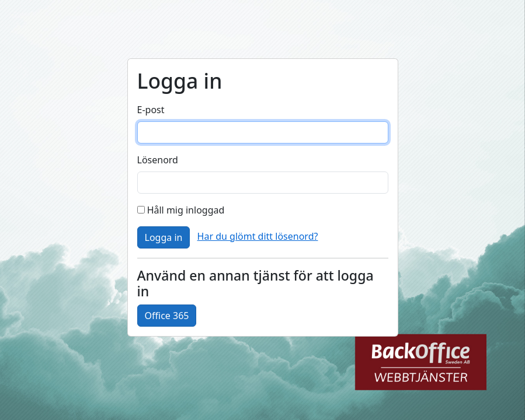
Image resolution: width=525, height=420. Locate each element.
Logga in (164, 237)
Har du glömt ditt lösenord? (258, 236)
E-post (151, 110)
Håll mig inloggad (181, 210)
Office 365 (167, 316)
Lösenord (158, 160)
